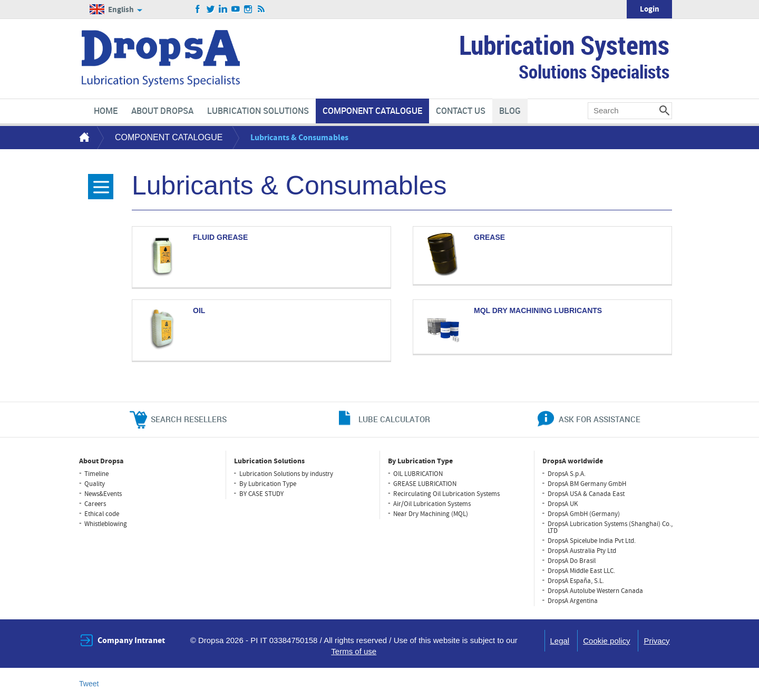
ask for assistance (600, 419)
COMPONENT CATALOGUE (169, 137)
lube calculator (394, 419)
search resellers (189, 419)
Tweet (89, 684)
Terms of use (354, 651)
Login (650, 9)
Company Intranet (131, 640)
